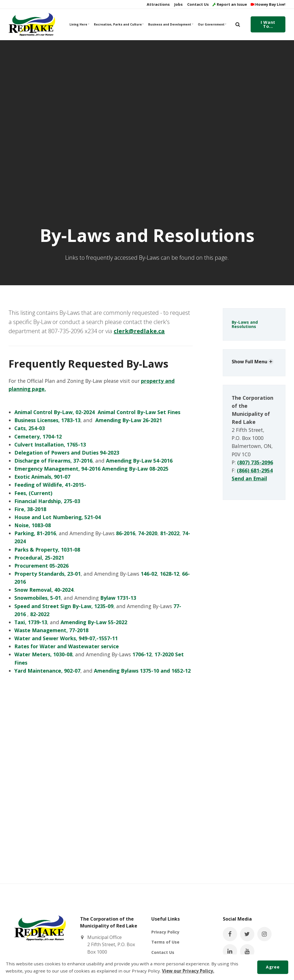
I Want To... (268, 24)
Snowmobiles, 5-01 (38, 598)
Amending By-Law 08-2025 (135, 469)
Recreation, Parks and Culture (118, 24)
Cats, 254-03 (30, 428)
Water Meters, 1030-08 (43, 654)
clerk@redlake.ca (139, 331)
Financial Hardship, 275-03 (47, 501)
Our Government (212, 24)
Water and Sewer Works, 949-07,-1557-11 (66, 638)
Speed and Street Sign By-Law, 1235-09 (64, 606)
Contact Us (198, 4)
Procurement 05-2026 (41, 566)
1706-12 (142, 654)
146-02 (149, 574)
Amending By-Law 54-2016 (139, 461)
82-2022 (40, 614)
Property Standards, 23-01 (48, 574)
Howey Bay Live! (268, 4)
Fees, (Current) (33, 493)
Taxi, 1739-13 (31, 622)
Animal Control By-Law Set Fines (139, 412)
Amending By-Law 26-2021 (129, 420)
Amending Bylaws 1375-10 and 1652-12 (142, 671)
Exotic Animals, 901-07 (42, 477)
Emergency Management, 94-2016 (57, 469)
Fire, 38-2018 (30, 509)
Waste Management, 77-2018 (51, 630)
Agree (273, 967)
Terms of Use (165, 942)
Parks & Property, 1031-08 (47, 550)
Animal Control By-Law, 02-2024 (55, 412)
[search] (238, 24)
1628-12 (170, 574)
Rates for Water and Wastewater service (67, 646)
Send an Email (249, 478)
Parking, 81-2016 (35, 533)
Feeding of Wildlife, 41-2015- (50, 485)
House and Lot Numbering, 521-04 (58, 517)
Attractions (158, 4)
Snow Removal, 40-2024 (44, 590)
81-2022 (170, 533)
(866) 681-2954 (255, 470)
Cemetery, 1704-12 (39, 436)
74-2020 (148, 533)
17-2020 (164, 654)
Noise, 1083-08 (33, 525)
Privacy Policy (165, 932)
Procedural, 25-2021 (39, 558)
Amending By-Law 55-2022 (94, 622)
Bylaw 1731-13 (118, 598)
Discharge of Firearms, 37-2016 (53, 461)
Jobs (178, 4)
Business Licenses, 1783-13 (47, 420)
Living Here (80, 24)
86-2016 (126, 533)
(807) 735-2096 (255, 462)
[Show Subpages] (271, 362)
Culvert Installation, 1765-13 (50, 445)
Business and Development (170, 24)
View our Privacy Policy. (188, 971)
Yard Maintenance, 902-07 (47, 671)
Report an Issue (230, 4)
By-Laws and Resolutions (245, 324)
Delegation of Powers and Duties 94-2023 (67, 453)
